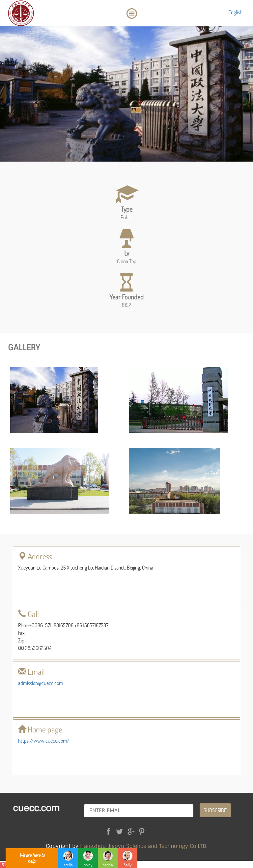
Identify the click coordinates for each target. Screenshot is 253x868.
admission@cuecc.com (41, 683)
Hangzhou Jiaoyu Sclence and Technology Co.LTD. (144, 846)
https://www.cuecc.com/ (44, 741)
